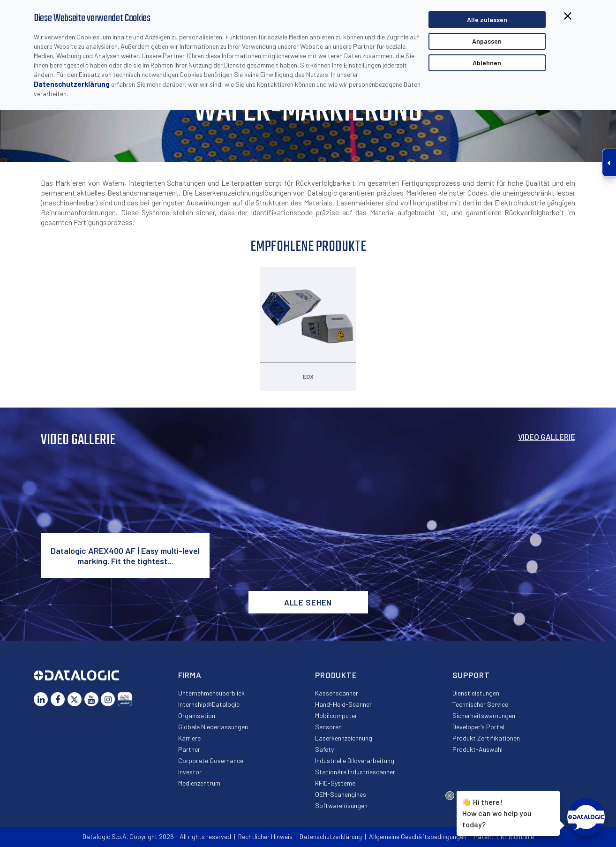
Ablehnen (487, 63)
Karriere (189, 738)
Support (471, 675)
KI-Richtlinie (517, 836)
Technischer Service (480, 704)
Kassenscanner (337, 693)
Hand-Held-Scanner (343, 704)
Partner (189, 749)
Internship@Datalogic (209, 704)
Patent (484, 836)
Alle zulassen (487, 19)
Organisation (197, 715)
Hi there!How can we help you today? (497, 812)
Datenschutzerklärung (72, 84)
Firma (190, 675)
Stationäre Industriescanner (355, 772)
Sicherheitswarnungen (484, 715)
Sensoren (328, 727)
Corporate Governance (211, 760)
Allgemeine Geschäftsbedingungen (418, 836)
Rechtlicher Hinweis (265, 836)
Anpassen (487, 41)
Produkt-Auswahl (477, 749)
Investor (190, 772)
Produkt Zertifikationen (486, 738)
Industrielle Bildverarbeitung (355, 760)
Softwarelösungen (341, 805)
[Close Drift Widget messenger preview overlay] (450, 796)
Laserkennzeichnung (344, 738)
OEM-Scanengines (341, 794)
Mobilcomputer (336, 715)
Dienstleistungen (476, 693)
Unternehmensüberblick (211, 693)
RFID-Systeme (335, 783)
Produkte (336, 675)
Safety (324, 749)
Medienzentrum (199, 783)
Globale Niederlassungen (213, 727)
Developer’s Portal (478, 727)
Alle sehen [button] (308, 602)
